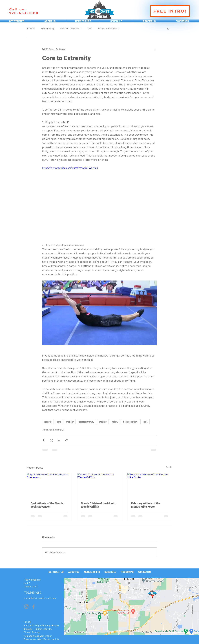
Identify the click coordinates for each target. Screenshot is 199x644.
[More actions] (155, 49)
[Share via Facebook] (44, 440)
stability (103, 422)
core (59, 422)
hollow (115, 422)
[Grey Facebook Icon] (33, 607)
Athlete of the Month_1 (71, 29)
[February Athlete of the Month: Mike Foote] (150, 485)
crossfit (48, 422)
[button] (168, 29)
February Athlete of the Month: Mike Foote (146, 505)
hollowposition (130, 422)
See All (169, 467)
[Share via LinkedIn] (59, 440)
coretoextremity (86, 422)
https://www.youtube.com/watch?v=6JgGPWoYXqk (70, 168)
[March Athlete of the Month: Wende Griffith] (100, 485)
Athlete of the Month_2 (108, 29)
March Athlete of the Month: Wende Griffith (98, 505)
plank (145, 422)
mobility (70, 422)
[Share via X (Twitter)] (51, 440)
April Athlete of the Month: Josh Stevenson (47, 505)
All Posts (31, 29)
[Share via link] (66, 440)
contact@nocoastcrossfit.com (40, 598)
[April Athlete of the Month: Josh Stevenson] (49, 485)
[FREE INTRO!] (170, 11)
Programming (47, 29)
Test (89, 29)
